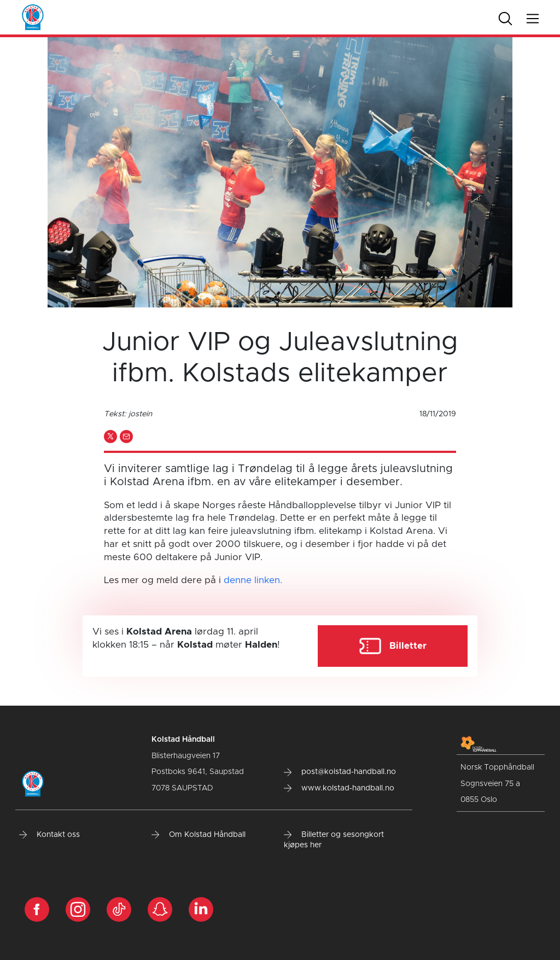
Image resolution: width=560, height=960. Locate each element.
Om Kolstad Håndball (199, 835)
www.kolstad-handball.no (339, 788)
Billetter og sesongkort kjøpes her (334, 840)
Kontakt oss (49, 835)
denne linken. (253, 580)
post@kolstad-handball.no (340, 772)
